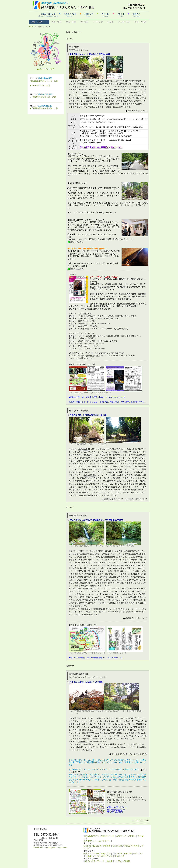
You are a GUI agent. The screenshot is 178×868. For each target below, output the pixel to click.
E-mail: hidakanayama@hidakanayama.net (50, 848)
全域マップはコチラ (46, 69)
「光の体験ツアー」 (87, 104)
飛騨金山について (91, 836)
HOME (31, 27)
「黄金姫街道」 (99, 609)
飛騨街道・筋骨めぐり (105, 256)
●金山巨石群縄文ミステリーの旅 (44, 81)
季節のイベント (108, 836)
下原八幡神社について (136, 754)
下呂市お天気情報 (122, 861)
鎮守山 (99, 727)
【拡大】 (73, 274)
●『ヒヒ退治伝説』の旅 (40, 86)
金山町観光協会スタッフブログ (97, 846)
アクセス (132, 836)
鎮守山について (117, 754)
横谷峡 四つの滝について (135, 618)
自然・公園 (71, 22)
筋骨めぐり (119, 856)
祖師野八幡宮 (84, 449)
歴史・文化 (56, 22)
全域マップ (121, 836)
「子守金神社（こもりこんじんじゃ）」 (99, 588)
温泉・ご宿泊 (140, 22)
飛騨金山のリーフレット (94, 861)
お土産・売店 (124, 22)
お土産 (96, 856)
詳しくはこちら (76, 242)
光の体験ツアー (90, 841)
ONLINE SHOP (85, 313)
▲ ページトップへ (141, 820)
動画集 (110, 861)
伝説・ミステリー (39, 22)
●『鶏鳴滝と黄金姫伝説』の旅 (43, 97)
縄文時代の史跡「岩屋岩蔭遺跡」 (129, 81)
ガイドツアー (105, 841)
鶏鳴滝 (72, 516)
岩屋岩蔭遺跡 (90, 475)
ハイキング (98, 22)
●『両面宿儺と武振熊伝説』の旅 (44, 108)
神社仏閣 (84, 22)
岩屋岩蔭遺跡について (136, 111)
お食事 (110, 22)
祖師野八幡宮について (136, 499)
